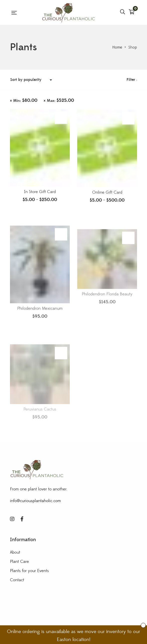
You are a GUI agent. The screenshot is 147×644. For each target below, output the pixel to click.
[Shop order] (32, 80)
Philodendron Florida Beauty (107, 306)
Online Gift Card (107, 196)
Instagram (12, 519)
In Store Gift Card (40, 194)
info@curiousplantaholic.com (35, 501)
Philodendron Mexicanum (40, 319)
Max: (60, 100)
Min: (25, 100)
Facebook (22, 519)
